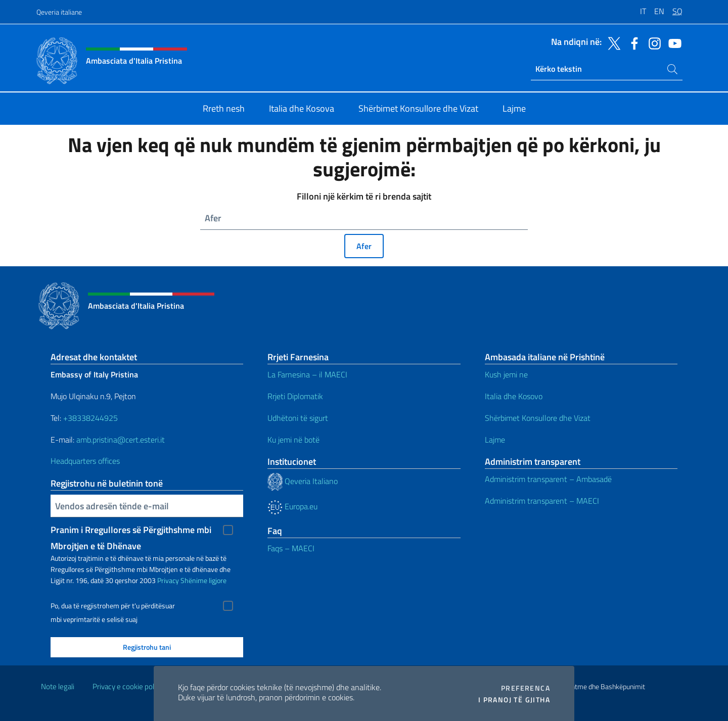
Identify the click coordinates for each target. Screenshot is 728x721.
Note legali (58, 686)
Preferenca (526, 688)
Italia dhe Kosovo (514, 396)
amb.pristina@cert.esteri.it (122, 440)
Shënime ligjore (203, 580)
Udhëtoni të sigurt (299, 418)
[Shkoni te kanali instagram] (652, 42)
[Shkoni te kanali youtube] (672, 42)
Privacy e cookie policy (128, 686)
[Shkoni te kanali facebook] (632, 42)
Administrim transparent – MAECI (542, 501)
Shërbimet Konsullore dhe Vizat (538, 418)
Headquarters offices (86, 461)
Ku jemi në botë (294, 440)
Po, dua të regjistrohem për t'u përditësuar (113, 606)
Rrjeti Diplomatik (295, 396)
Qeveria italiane (59, 12)
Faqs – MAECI (291, 548)
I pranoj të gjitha (514, 700)
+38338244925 (90, 418)
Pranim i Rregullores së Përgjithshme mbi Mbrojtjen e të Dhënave (131, 531)
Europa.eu (292, 506)
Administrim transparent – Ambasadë (548, 479)
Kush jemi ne (506, 374)
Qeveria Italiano (303, 481)
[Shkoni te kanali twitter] (612, 42)
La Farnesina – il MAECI (307, 374)
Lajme (495, 440)
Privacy (168, 580)
